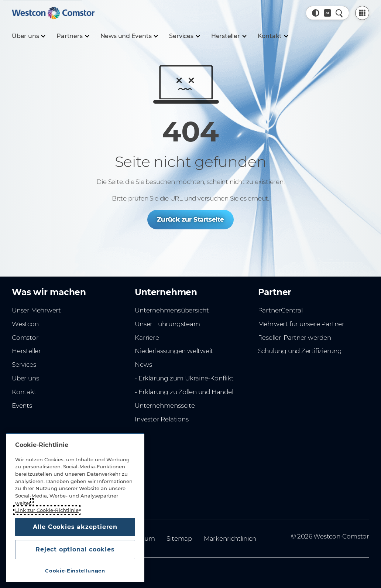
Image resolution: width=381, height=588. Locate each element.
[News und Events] (129, 36)
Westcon (25, 324)
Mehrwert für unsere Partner (301, 324)
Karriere (147, 338)
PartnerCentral (280, 310)
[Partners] (72, 36)
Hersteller (26, 351)
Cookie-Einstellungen (75, 571)
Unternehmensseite (165, 406)
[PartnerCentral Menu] (362, 13)
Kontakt (24, 392)
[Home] (53, 13)
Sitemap (179, 539)
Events (22, 406)
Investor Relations (162, 419)
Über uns (25, 378)
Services (24, 365)
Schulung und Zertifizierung (300, 351)
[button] (316, 13)
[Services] (184, 36)
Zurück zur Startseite (190, 219)
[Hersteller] (229, 36)
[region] (75, 508)
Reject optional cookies (75, 549)
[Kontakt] (273, 36)
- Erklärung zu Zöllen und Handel (184, 392)
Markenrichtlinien (230, 539)
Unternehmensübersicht (172, 310)
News (143, 365)
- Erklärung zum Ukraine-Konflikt (184, 378)
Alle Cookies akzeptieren (75, 527)
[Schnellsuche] (339, 13)
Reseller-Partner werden (295, 338)
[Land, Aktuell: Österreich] (327, 13)
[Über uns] (28, 36)
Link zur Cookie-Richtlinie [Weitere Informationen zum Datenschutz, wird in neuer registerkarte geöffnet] (47, 510)
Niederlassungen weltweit (174, 351)
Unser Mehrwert (36, 310)
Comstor (25, 338)
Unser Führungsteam (167, 324)
